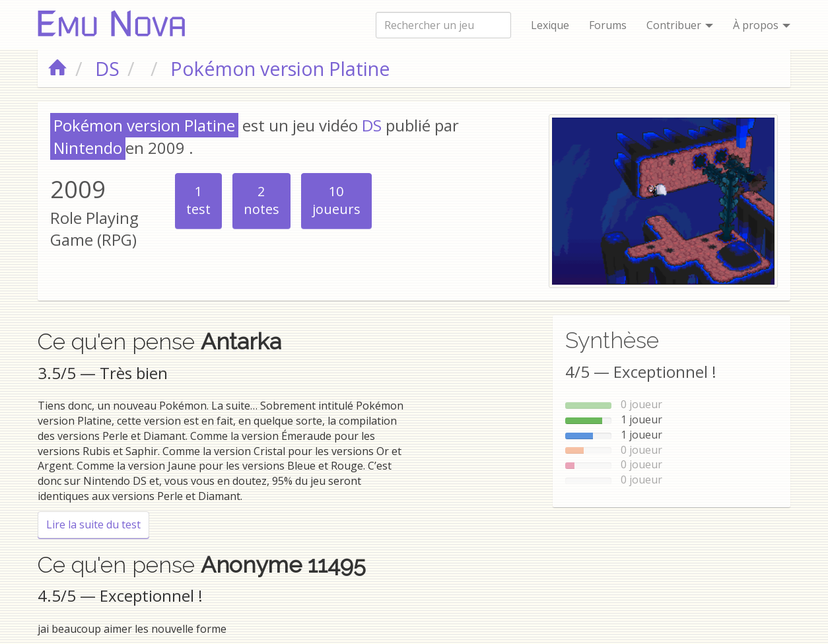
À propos (762, 25)
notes (261, 200)
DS (372, 125)
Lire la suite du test (98, 524)
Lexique (550, 25)
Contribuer (680, 25)
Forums (608, 25)
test (198, 200)
